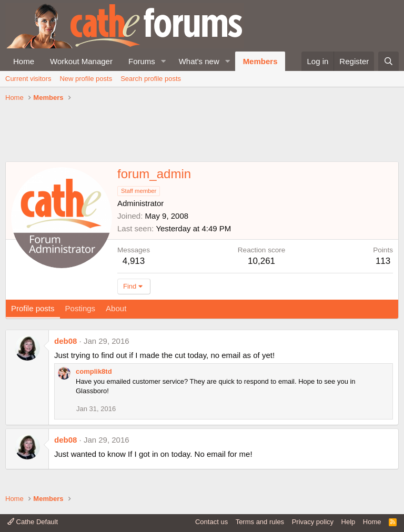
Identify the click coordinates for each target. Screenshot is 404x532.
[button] (164, 61)
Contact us (211, 522)
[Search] (388, 61)
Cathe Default (33, 522)
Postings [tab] (80, 308)
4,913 (134, 261)
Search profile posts (151, 79)
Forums (142, 61)
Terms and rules (260, 522)
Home (24, 61)
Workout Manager (81, 61)
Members (260, 61)
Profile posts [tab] (33, 308)
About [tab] (116, 308)
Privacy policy (313, 522)
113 (383, 261)
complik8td (94, 371)
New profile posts (86, 79)
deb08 (65, 341)
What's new (199, 61)
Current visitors (28, 79)
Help (349, 522)
